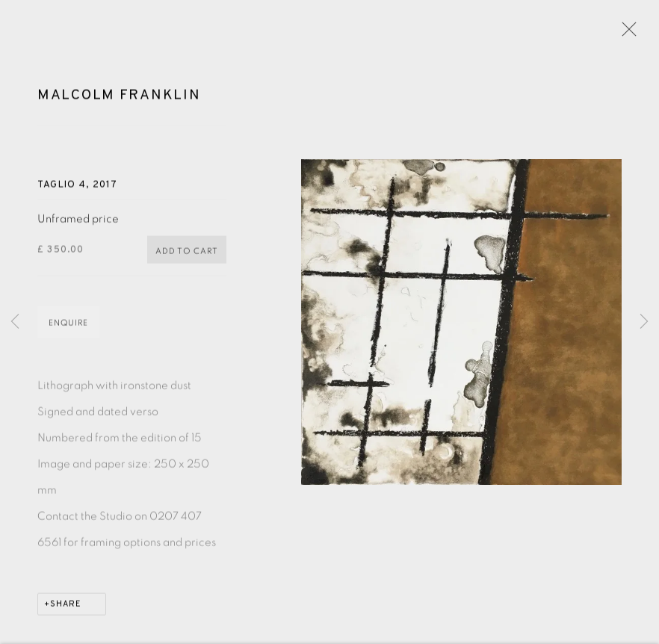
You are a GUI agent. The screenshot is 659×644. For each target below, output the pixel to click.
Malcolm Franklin (119, 98)
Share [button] (66, 607)
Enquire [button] (68, 326)
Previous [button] (15, 322)
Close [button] (625, 34)
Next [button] (644, 322)
